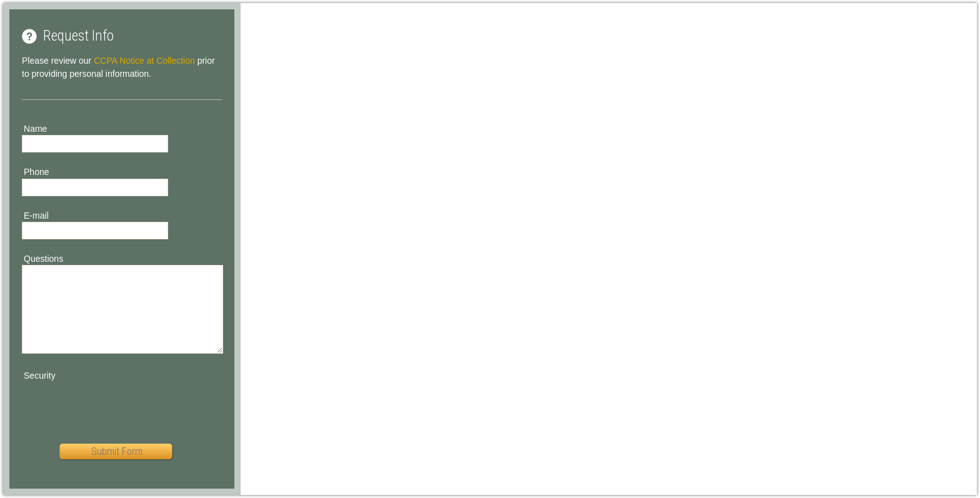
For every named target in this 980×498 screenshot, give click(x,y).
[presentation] (117, 407)
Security (40, 376)
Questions (43, 259)
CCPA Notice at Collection (144, 61)
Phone (37, 172)
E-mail (36, 216)
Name (35, 129)
